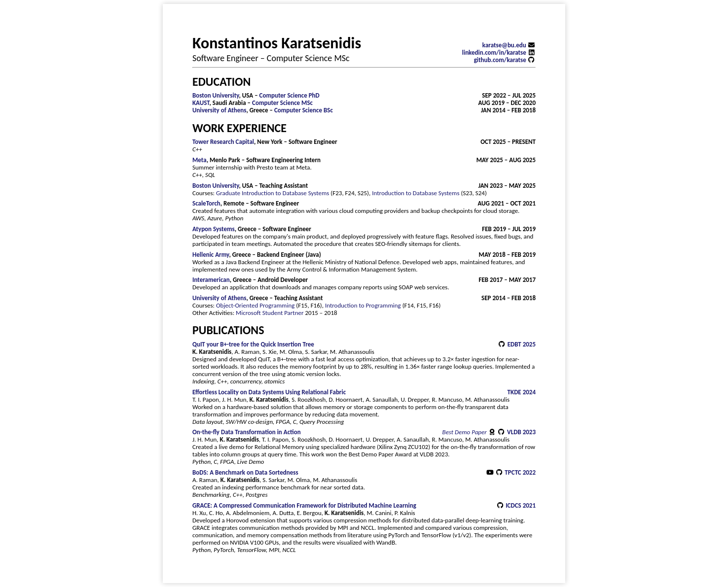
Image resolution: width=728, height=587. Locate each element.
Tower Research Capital (223, 142)
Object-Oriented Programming (255, 305)
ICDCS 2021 (521, 505)
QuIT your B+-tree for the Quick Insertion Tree (253, 344)
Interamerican (211, 280)
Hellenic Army (211, 255)
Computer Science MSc (282, 103)
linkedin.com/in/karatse (499, 52)
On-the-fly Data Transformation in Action (247, 432)
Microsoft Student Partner (270, 313)
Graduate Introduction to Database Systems (273, 193)
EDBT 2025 (522, 344)
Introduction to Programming (363, 305)
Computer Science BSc (304, 110)
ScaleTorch (206, 203)
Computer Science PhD (290, 95)
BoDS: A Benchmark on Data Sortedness (245, 472)
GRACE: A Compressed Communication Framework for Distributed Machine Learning (304, 505)
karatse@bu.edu (509, 45)
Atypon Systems (214, 229)
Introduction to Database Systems (416, 193)
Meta (200, 160)
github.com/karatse (505, 60)
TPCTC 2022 (520, 472)
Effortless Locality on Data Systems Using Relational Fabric (269, 392)
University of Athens (219, 110)
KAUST (201, 103)
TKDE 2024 (522, 392)
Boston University (216, 95)
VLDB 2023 (521, 432)
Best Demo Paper (470, 432)
